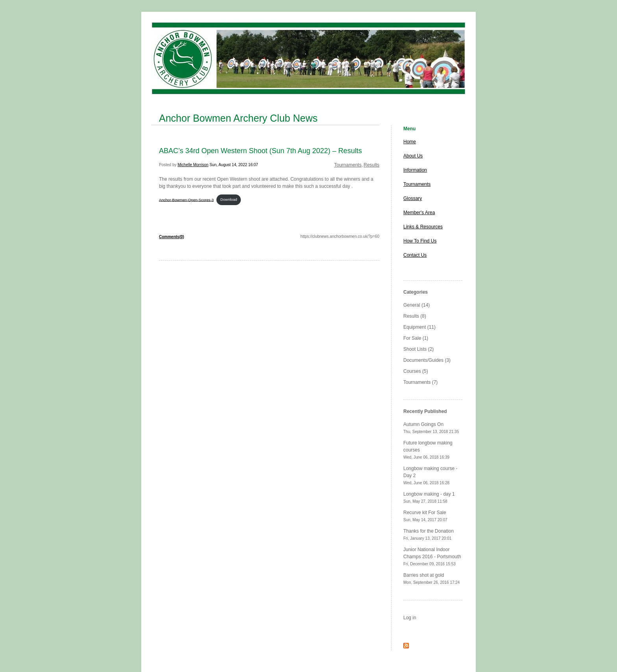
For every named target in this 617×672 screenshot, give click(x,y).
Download (229, 199)
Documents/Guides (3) (427, 360)
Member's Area (419, 213)
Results (371, 165)
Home (410, 142)
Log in (410, 618)
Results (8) (415, 316)
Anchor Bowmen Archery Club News (238, 118)
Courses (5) (416, 371)
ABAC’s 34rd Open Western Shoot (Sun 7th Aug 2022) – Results (260, 151)
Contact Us (415, 255)
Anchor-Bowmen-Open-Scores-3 (186, 199)
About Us (413, 156)
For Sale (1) (416, 338)
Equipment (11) (419, 327)
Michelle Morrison (193, 165)
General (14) (417, 305)
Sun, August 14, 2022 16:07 (234, 165)
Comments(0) (172, 237)
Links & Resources (423, 227)
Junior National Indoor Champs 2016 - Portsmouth (432, 556)
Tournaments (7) (420, 382)
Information (415, 170)
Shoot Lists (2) (418, 349)
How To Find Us (420, 241)
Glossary (413, 198)
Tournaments (348, 165)
